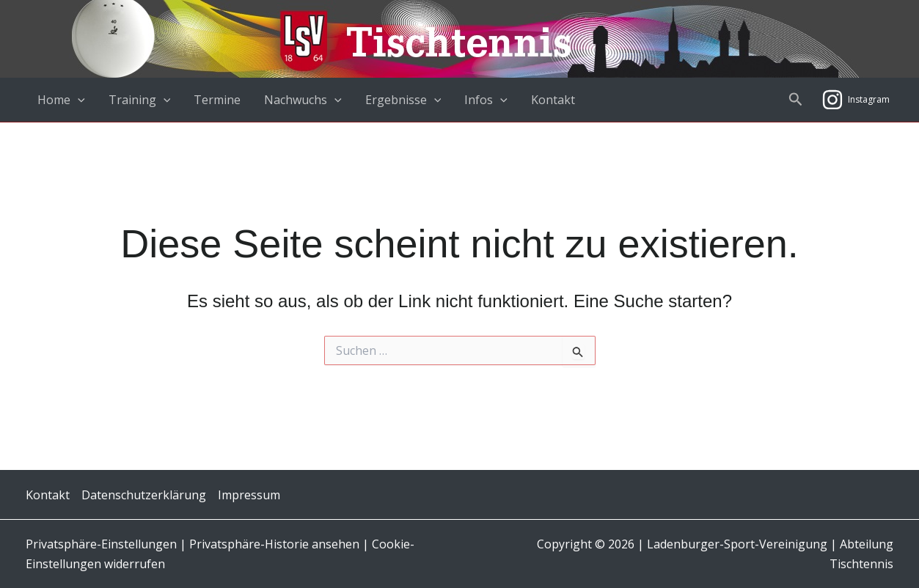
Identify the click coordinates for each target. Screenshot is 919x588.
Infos (486, 100)
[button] (796, 100)
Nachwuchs (303, 100)
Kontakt (553, 100)
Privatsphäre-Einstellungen (103, 544)
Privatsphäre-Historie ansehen (274, 544)
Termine (217, 100)
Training (140, 100)
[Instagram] (856, 100)
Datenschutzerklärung (144, 495)
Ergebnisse (403, 100)
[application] (78, 100)
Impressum (249, 495)
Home (61, 100)
